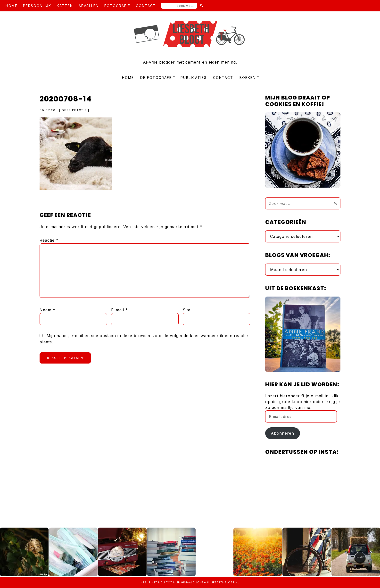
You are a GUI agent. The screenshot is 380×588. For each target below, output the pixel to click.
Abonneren (282, 433)
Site (187, 310)
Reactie (49, 240)
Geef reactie (74, 110)
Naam (47, 310)
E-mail (120, 310)
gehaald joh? (192, 582)
